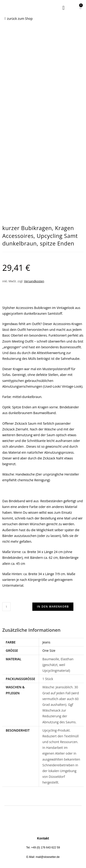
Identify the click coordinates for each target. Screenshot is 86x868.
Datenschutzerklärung (41, 764)
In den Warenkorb (53, 466)
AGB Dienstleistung (41, 778)
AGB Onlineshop (41, 785)
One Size (49, 510)
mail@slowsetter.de (48, 717)
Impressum (41, 771)
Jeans (46, 502)
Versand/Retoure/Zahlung (41, 792)
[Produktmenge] (6, 467)
